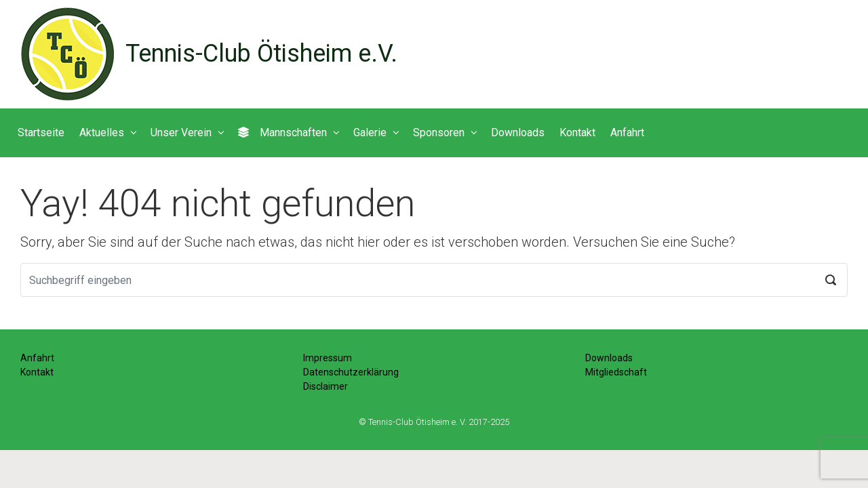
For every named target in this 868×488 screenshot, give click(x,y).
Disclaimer (325, 386)
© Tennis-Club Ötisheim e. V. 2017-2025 (434, 422)
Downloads (609, 358)
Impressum (328, 358)
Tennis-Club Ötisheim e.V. (261, 54)
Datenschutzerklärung (351, 372)
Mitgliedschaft (616, 372)
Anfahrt (37, 358)
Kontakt (37, 372)
